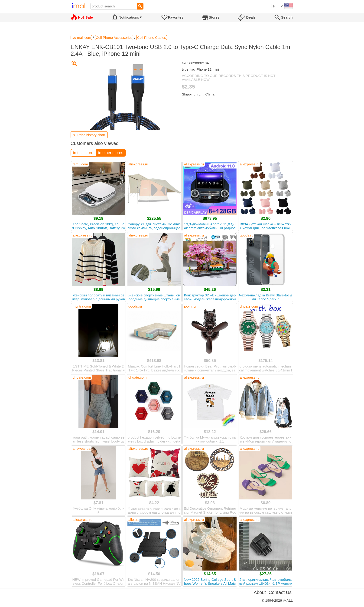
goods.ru (247, 235)
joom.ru (190, 306)
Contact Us (280, 592)
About (260, 592)
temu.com (80, 164)
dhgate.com (249, 306)
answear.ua (82, 448)
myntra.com (82, 306)
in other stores (111, 153)
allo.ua (133, 520)
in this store (83, 153)
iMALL (288, 600)
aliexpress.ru (138, 164)
